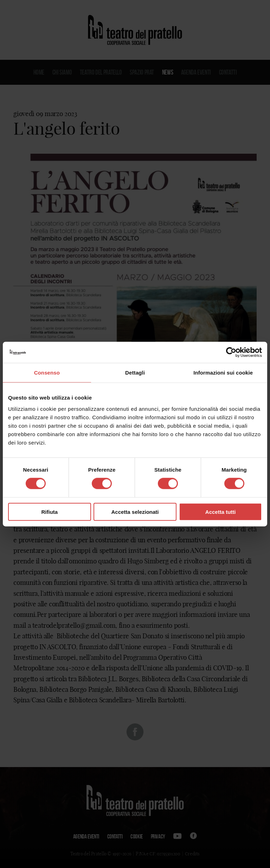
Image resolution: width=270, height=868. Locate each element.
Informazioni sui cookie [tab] (223, 373)
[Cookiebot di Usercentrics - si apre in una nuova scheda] (231, 352)
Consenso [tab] (47, 373)
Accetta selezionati (135, 512)
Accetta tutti (221, 512)
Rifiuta (49, 512)
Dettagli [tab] (135, 373)
